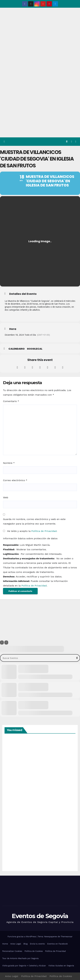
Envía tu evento (37, 944)
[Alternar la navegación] (76, 142)
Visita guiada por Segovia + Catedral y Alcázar (24, 966)
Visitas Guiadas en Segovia (61, 966)
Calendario (17, 349)
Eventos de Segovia (40, 916)
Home (5, 944)
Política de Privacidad (44, 531)
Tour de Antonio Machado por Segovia (20, 958)
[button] (67, 142)
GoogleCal (35, 349)
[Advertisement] (40, 115)
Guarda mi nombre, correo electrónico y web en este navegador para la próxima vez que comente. (34, 521)
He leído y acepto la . (30, 531)
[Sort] (6, 642)
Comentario (11, 401)
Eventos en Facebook (57, 944)
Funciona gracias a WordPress (22, 937)
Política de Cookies (34, 951)
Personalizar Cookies (12, 951)
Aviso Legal (16, 944)
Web (6, 497)
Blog (25, 944)
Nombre (9, 463)
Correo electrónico (15, 480)
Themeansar (67, 937)
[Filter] (2, 642)
